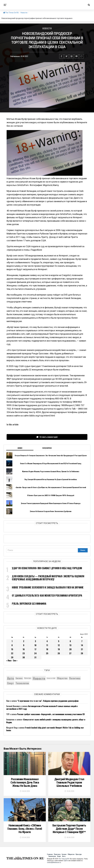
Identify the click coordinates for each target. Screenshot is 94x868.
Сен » (15, 660)
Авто (64, 857)
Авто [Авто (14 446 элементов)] (11, 678)
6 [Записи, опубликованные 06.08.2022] (70, 641)
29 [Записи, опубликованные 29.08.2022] (12, 657)
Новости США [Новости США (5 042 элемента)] (51, 678)
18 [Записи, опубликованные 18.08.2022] (47, 649)
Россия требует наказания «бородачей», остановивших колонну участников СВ (51, 714)
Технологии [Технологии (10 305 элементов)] (22, 683)
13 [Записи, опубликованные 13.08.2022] (70, 645)
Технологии (52, 857)
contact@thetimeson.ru (54, 863)
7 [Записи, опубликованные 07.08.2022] (82, 641)
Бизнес (64, 855)
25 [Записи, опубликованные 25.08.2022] (47, 653)
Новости (24, 13)
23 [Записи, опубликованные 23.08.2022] (24, 653)
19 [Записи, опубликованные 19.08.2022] (59, 649)
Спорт (59, 857)
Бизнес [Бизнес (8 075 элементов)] (19, 678)
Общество (71, 855)
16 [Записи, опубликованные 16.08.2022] (24, 649)
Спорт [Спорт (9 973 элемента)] (10, 683)
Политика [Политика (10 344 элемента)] (75, 678)
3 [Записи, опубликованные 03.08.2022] (35, 641)
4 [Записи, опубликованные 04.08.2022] (47, 641)
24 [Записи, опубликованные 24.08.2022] (35, 653)
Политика (57, 855)
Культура (79, 855)
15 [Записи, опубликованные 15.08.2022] (12, 649)
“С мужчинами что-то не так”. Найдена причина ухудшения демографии (48, 701)
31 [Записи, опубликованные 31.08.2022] (35, 657)
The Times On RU (11, 13)
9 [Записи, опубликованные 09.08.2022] (24, 645)
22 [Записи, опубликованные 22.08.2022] (12, 653)
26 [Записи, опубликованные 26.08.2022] (59, 653)
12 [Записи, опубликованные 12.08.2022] (59, 645)
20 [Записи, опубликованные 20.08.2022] (70, 649)
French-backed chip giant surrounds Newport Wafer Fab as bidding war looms (45, 729)
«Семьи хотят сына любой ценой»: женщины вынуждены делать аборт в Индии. (46, 721)
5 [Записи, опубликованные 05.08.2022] (59, 641)
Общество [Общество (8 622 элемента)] (62, 678)
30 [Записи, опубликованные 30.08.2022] (24, 657)
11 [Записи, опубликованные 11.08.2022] (47, 645)
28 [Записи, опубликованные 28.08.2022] (82, 653)
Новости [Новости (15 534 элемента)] (39, 678)
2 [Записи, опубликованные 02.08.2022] (24, 641)
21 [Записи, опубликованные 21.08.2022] (82, 649)
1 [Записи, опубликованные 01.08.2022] (12, 641)
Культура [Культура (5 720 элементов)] (28, 678)
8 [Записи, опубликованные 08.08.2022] (12, 645)
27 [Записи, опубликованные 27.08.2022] (70, 653)
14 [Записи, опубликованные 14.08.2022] (82, 645)
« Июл (9, 660)
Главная (50, 855)
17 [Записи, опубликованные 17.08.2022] (35, 649)
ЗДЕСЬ (66, 862)
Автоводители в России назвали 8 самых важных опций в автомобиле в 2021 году (42, 707)
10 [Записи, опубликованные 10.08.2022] (35, 645)
